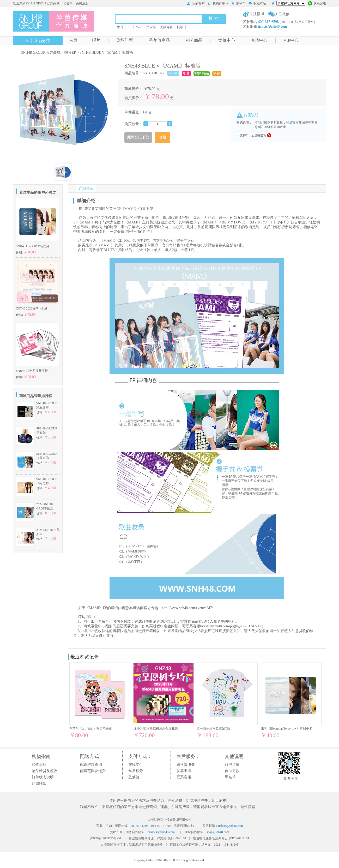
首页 (73, 40)
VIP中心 (291, 40)
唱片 (96, 40)
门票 (180, 27)
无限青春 (166, 27)
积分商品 (194, 40)
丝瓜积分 (136, 771)
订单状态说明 (43, 777)
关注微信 (282, 14)
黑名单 (230, 777)
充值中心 (259, 40)
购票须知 (39, 783)
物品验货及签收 (45, 771)
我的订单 (218, 3)
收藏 (162, 137)
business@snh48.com (161, 832)
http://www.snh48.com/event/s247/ (187, 608)
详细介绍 (86, 188)
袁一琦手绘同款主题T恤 (213, 729)
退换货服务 (186, 765)
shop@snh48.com (218, 832)
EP (129, 27)
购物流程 (39, 765)
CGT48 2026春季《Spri (31, 308)
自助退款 (232, 771)
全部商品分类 (38, 41)
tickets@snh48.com (273, 26)
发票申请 (184, 771)
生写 (120, 27)
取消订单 (232, 765)
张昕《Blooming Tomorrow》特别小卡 (286, 729)
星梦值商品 (159, 40)
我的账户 (196, 4)
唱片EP (70, 53)
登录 (289, 123)
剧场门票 (125, 40)
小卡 (139, 27)
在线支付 (136, 765)
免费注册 (82, 3)
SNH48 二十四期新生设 (32, 371)
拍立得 (151, 27)
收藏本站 (257, 4)
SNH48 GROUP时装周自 (33, 246)
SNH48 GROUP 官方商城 (41, 53)
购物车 (238, 4)
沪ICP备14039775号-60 (105, 838)
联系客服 (317, 4)
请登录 (68, 3)
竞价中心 (227, 40)
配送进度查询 (91, 765)
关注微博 (257, 14)
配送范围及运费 (93, 771)
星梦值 (134, 777)
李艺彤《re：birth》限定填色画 (91, 729)
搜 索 (213, 18)
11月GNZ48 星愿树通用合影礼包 (156, 729)
